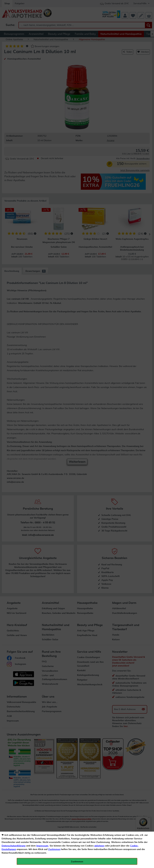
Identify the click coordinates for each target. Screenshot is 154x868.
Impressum (42, 846)
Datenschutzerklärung (14, 846)
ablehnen (99, 846)
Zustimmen (54, 849)
